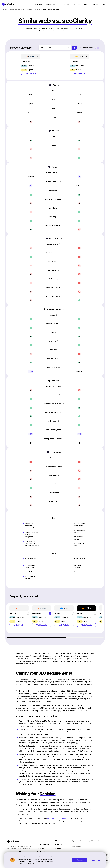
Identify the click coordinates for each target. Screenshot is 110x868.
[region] (55, 620)
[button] (31, 66)
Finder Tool (71, 821)
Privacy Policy (95, 860)
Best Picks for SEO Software (58, 818)
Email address (77, 847)
